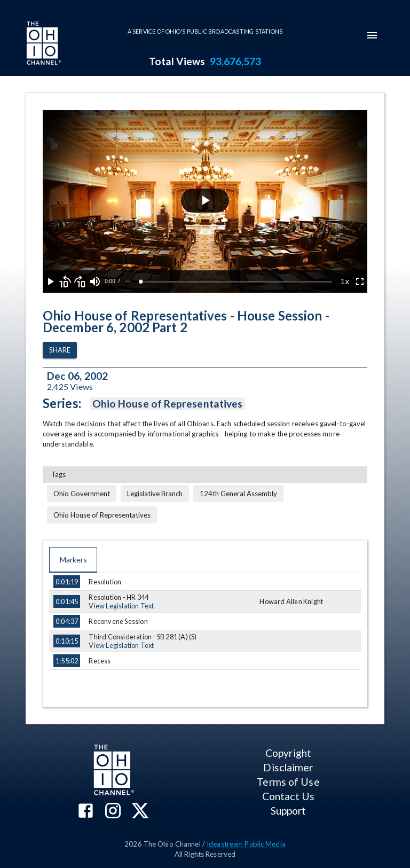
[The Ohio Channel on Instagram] (113, 812)
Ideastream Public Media (246, 844)
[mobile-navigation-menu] (372, 35)
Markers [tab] (73, 560)
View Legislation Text (121, 606)
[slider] (236, 282)
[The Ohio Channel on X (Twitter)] (140, 812)
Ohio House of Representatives (167, 404)
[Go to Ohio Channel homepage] (43, 44)
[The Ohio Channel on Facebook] (86, 812)
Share (60, 350)
